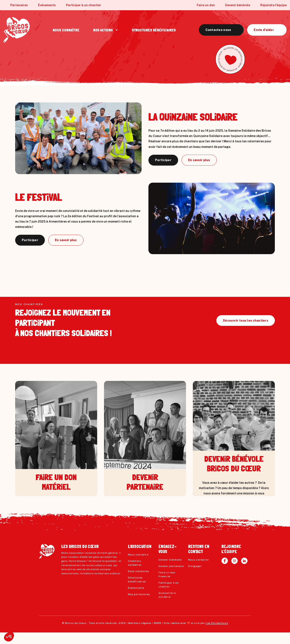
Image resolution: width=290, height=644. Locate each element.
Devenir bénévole (238, 5)
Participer (163, 160)
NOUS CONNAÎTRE (66, 30)
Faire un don (206, 5)
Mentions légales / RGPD (145, 635)
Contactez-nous (218, 30)
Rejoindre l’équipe (273, 5)
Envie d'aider (264, 30)
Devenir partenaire (171, 578)
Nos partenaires (139, 606)
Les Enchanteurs (217, 635)
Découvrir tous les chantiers (246, 332)
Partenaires (19, 5)
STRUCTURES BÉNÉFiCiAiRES (154, 30)
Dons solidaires (138, 583)
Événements (47, 5)
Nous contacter (199, 571)
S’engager (195, 578)
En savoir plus (199, 160)
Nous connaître (138, 566)
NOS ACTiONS (103, 30)
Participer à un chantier (83, 5)
